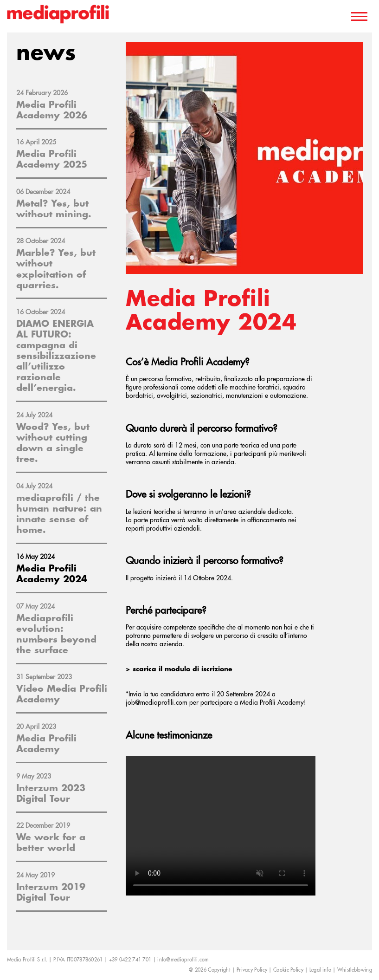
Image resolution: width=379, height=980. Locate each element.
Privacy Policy (252, 970)
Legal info (320, 970)
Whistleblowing (355, 970)
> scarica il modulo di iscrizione (179, 669)
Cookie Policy (288, 970)
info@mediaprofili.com (183, 960)
